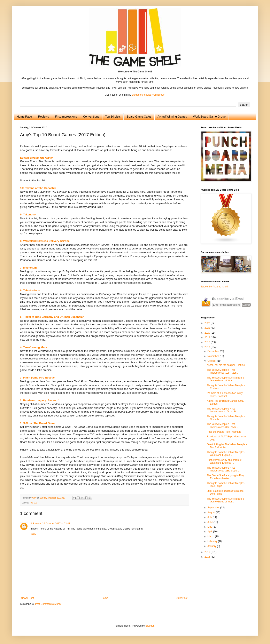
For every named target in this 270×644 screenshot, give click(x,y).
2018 (208, 342)
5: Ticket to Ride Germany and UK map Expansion (52, 317)
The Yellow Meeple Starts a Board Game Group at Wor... (225, 379)
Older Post (182, 598)
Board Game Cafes (139, 117)
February (213, 541)
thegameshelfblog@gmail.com (149, 95)
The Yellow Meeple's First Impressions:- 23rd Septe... (223, 469)
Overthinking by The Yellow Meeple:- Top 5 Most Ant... (227, 446)
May (210, 527)
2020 (208, 333)
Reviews (43, 117)
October (212, 361)
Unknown (36, 524)
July (210, 517)
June (210, 522)
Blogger (150, 626)
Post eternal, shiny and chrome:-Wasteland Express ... (225, 461)
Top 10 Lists (113, 117)
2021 (208, 328)
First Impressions (66, 117)
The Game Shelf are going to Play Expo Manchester (225, 477)
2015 (208, 557)
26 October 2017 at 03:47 (56, 524)
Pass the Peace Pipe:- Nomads (224, 432)
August (212, 512)
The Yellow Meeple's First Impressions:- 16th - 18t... (222, 410)
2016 (208, 552)
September (214, 508)
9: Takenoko (28, 214)
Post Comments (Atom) (48, 604)
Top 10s (33, 503)
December (213, 351)
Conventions (91, 117)
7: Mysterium (28, 268)
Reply (33, 534)
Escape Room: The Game (36, 158)
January (212, 546)
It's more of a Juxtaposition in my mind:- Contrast (225, 395)
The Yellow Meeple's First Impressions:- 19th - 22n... (223, 371)
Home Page (24, 117)
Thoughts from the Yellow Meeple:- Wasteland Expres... (226, 454)
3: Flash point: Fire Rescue (37, 378)
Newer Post (28, 598)
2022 (208, 323)
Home (105, 598)
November (213, 356)
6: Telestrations (30, 290)
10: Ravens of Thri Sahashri (38, 188)
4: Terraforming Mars (34, 347)
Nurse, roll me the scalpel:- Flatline (226, 365)
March (211, 536)
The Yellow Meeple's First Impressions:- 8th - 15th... (222, 426)
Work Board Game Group (209, 117)
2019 (208, 337)
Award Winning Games (172, 117)
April (210, 532)
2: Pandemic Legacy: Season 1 (40, 400)
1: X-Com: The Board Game (38, 423)
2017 (208, 347)
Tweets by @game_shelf (214, 287)
